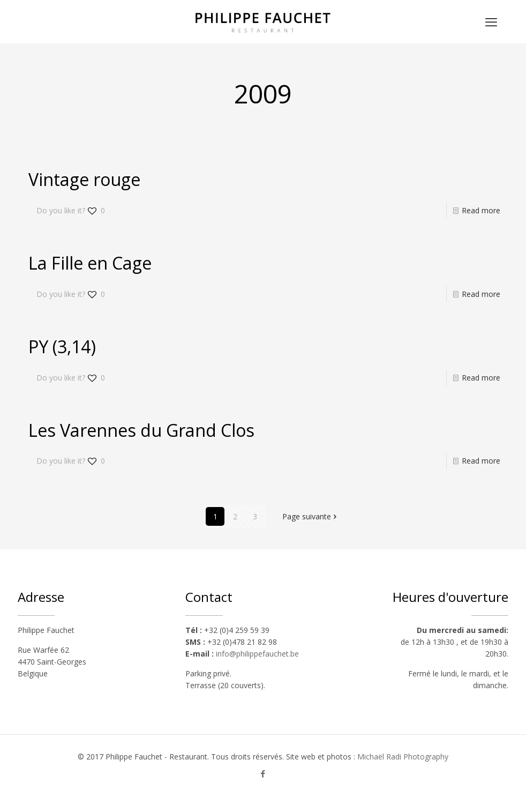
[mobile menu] (491, 21)
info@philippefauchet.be (257, 654)
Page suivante (310, 516)
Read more (481, 210)
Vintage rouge (84, 179)
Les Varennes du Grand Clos (141, 430)
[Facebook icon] (263, 773)
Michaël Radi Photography (403, 757)
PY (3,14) (62, 347)
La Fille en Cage (90, 263)
